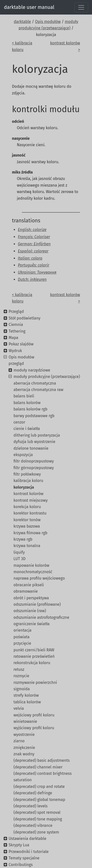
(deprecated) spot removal (37, 812)
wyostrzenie (24, 735)
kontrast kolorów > (65, 46)
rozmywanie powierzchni (35, 682)
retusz (19, 669)
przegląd (16, 363)
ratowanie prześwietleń (34, 656)
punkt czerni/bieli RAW (34, 650)
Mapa (13, 338)
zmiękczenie (24, 748)
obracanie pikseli (29, 585)
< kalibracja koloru (22, 46)
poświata (21, 637)
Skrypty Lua (19, 845)
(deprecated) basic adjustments (42, 760)
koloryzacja (24, 487)
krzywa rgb (23, 539)
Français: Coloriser (34, 237)
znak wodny (24, 754)
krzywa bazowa (27, 526)
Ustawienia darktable (27, 839)
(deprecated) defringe (33, 793)
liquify (19, 552)
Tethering (17, 331)
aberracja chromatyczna (35, 383)
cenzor (19, 422)
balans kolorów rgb (30, 409)
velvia (19, 708)
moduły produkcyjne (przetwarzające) (47, 377)
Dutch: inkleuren (32, 279)
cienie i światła (27, 429)
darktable (22, 22)
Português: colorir (34, 265)
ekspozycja (23, 455)
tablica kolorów (27, 702)
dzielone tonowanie (31, 448)
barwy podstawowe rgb (34, 416)
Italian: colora (30, 258)
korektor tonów (27, 520)
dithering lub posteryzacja (37, 435)
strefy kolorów (26, 695)
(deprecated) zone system (36, 832)
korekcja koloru (27, 507)
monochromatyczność (33, 572)
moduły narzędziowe (32, 370)
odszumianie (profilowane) (37, 604)
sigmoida (22, 689)
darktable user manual (29, 7)
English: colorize (32, 230)
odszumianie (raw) (30, 611)
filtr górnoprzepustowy (34, 468)
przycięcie (22, 643)
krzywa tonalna (27, 546)
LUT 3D (20, 559)
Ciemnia (16, 325)
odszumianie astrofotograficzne (41, 617)
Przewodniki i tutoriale (29, 852)
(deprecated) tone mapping (38, 819)
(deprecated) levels (31, 806)
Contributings (21, 865)
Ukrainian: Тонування (37, 272)
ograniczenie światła (32, 624)
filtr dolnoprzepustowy (34, 461)
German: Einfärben (34, 244)
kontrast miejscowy (31, 500)
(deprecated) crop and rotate (39, 787)
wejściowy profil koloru (34, 715)
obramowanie (26, 591)
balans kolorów (27, 403)
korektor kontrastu (30, 513)
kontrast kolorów (28, 494)
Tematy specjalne (24, 858)
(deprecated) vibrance (33, 825)
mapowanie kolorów (31, 565)
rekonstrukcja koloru (32, 663)
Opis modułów (48, 22)
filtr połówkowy (27, 474)
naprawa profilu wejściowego (39, 578)
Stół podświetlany (24, 318)
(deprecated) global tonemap (39, 800)
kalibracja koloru (28, 481)
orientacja (22, 630)
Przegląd (16, 311)
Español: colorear (33, 251)
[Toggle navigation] (81, 7)
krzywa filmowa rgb (30, 533)
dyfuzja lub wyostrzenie (34, 442)
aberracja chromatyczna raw (38, 390)
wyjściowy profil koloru (34, 728)
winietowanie (25, 721)
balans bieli (24, 396)
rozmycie (21, 676)
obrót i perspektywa (31, 598)
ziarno (19, 741)
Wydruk (15, 351)
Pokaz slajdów (21, 344)
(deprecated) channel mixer (38, 767)
